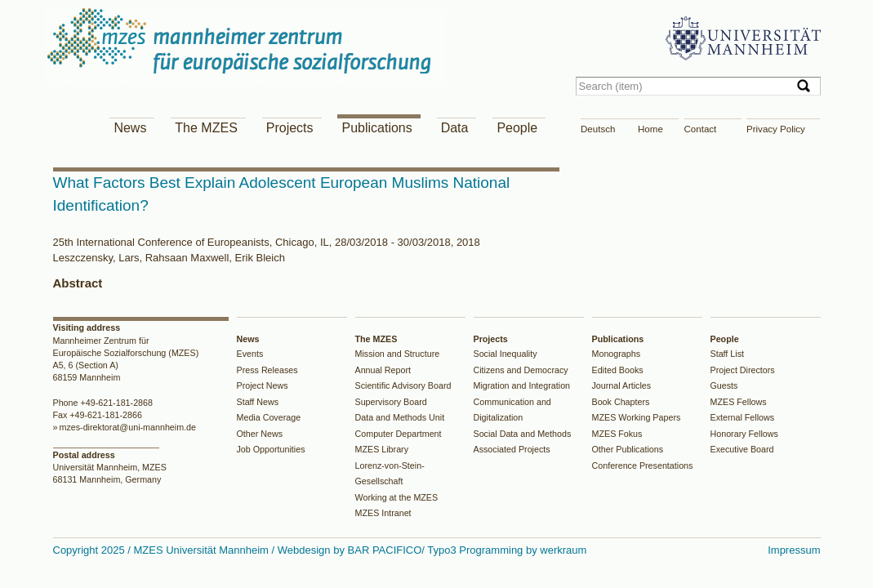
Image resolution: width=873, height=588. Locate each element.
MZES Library (382, 449)
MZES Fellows (739, 402)
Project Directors (743, 370)
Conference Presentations (643, 465)
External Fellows (743, 417)
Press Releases (267, 370)
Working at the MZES (397, 497)
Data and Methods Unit (400, 417)
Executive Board (742, 449)
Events (250, 354)
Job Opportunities (271, 449)
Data (455, 128)
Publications (376, 128)
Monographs (617, 354)
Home (650, 129)
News (130, 128)
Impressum (794, 550)
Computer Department (399, 434)
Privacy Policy (776, 129)
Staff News (258, 402)
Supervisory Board (391, 402)
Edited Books (618, 370)
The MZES (206, 128)
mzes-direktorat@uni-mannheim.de (127, 427)
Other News (260, 434)
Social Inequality (506, 354)
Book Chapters (621, 402)
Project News (263, 385)
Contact (701, 129)
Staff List (728, 354)
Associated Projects (512, 449)
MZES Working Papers (637, 417)
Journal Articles (622, 385)
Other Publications (628, 449)
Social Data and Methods (523, 434)
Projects (290, 128)
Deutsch (598, 129)
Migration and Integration (522, 385)
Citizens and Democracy (521, 370)
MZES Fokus (617, 434)
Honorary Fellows (744, 434)
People (517, 128)
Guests (724, 385)
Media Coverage (269, 417)
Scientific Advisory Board (403, 385)
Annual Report (383, 370)
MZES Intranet (383, 513)
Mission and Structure (398, 354)
